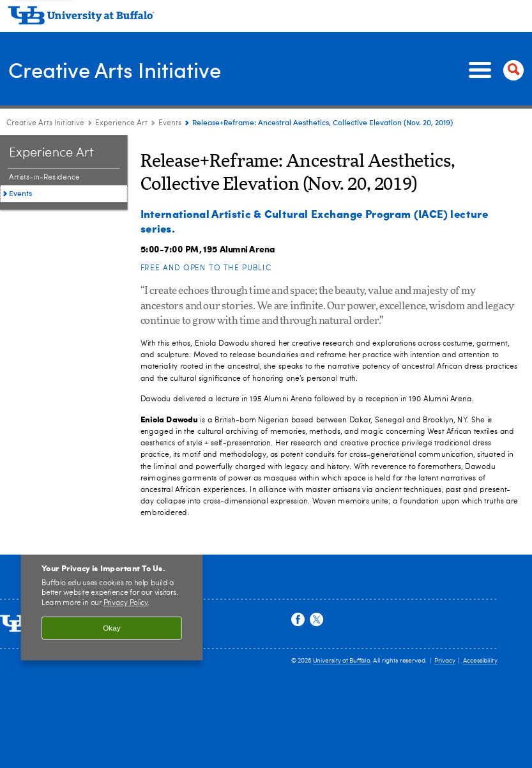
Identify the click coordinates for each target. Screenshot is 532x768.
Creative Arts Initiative (124, 69)
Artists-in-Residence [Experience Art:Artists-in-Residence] (44, 178)
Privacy (445, 661)
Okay (111, 628)
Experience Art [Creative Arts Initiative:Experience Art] (121, 123)
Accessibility (480, 661)
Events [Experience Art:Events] (170, 123)
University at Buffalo (341, 661)
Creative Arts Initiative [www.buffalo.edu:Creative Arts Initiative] (45, 123)
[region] (112, 601)
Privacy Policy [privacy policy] (125, 603)
